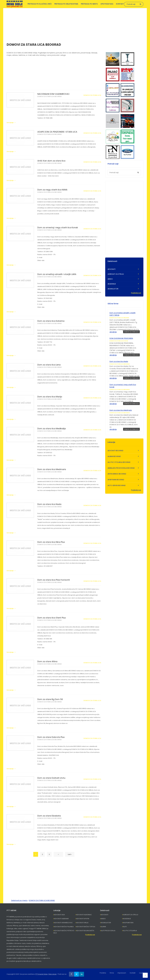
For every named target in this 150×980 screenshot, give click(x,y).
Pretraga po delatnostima (66, 4)
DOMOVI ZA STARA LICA (92, 95)
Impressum (122, 973)
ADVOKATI (112, 269)
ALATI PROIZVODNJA (108, 931)
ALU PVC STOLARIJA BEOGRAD (119, 462)
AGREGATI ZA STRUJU (116, 274)
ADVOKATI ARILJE (82, 923)
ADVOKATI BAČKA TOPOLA (86, 927)
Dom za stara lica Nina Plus (51, 542)
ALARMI (103, 927)
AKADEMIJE (112, 284)
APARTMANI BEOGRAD (116, 480)
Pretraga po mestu (89, 4)
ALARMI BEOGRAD (114, 456)
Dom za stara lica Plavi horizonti (54, 580)
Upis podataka (107, 4)
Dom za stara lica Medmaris (52, 469)
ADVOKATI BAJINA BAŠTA (85, 931)
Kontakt (120, 4)
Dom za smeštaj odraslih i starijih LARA (57, 274)
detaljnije (113, 332)
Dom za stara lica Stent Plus (52, 618)
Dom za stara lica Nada (49, 504)
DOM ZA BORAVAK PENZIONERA (121, 338)
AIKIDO (110, 279)
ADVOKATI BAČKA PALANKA (64, 927)
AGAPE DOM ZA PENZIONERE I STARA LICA (57, 132)
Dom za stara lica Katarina (51, 321)
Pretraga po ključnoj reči (40, 4)
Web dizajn (52, 974)
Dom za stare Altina (47, 661)
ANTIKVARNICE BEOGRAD (117, 474)
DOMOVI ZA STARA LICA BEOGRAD (50, 96)
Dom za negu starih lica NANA (52, 190)
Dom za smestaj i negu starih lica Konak (58, 228)
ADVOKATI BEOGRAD (115, 451)
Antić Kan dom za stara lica (51, 161)
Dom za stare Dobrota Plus (51, 737)
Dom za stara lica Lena (49, 365)
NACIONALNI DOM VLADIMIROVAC (54, 94)
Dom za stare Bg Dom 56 (50, 699)
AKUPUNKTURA (128, 923)
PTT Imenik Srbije (41, 974)
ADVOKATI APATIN (83, 919)
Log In (141, 973)
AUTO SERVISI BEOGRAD (117, 485)
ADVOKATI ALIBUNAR (61, 919)
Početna (103, 973)
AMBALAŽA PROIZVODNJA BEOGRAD (121, 468)
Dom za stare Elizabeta (49, 816)
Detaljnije (10, 123)
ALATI (125, 927)
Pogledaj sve (136, 293)
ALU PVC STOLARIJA (130, 931)
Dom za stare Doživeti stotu (51, 778)
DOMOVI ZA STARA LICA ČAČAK (119, 341)
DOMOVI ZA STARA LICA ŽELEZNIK (119, 318)
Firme (112, 973)
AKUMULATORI (113, 289)
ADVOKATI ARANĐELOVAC (63, 923)
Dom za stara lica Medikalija (52, 429)
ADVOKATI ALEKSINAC (84, 915)
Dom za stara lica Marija (50, 397)
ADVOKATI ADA (59, 915)
